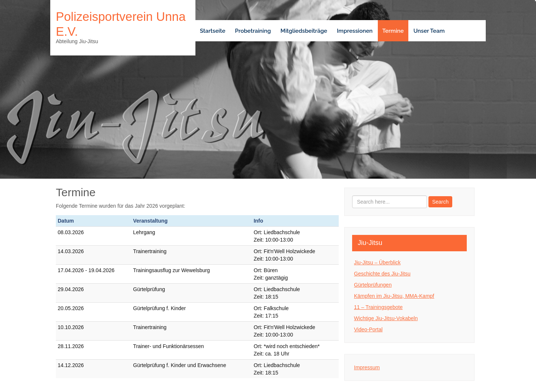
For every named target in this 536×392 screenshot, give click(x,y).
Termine (393, 31)
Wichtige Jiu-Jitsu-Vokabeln (386, 318)
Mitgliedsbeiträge (304, 31)
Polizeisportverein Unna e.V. (121, 24)
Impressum (367, 367)
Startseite (213, 31)
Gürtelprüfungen (373, 285)
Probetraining (253, 31)
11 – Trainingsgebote (378, 307)
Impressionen (355, 31)
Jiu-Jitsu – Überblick (377, 262)
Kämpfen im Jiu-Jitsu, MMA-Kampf (394, 296)
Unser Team (429, 31)
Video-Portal (368, 329)
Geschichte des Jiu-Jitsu (382, 274)
